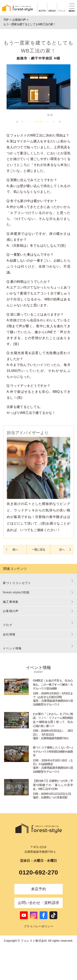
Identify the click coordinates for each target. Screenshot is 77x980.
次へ (54, 122)
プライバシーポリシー (38, 926)
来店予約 (38, 889)
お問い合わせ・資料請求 (39, 903)
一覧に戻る (38, 122)
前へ (23, 122)
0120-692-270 (38, 872)
